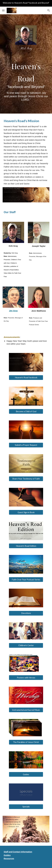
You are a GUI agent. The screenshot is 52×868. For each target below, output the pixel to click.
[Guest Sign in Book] (26, 512)
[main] (26, 49)
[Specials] (26, 807)
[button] (3, 10)
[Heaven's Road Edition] (26, 546)
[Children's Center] (26, 645)
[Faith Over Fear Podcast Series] (26, 580)
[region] (26, 3)
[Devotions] (26, 613)
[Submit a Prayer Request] (26, 445)
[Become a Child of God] (26, 411)
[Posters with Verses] (26, 678)
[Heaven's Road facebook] (26, 377)
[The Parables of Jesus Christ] (26, 742)
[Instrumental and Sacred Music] (26, 710)
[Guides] (26, 774)
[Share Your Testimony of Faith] (26, 479)
